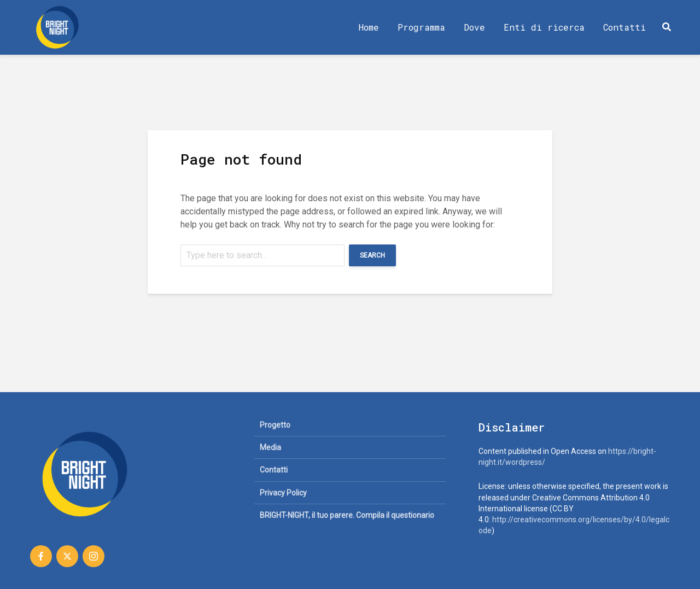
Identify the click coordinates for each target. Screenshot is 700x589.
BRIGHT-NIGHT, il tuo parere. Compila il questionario (347, 515)
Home (369, 27)
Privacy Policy (283, 493)
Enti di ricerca (544, 27)
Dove (474, 27)
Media (270, 447)
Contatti (625, 27)
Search (372, 255)
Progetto (275, 425)
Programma (421, 27)
